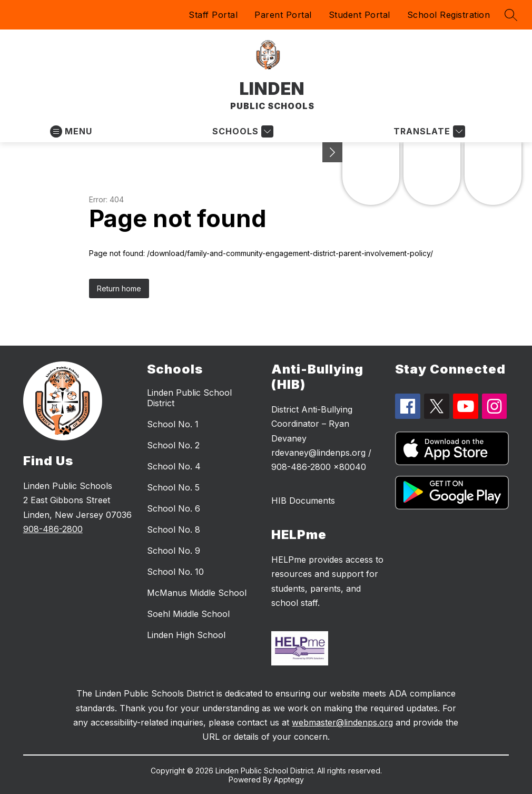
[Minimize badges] (332, 152)
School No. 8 (174, 530)
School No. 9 (174, 551)
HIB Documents (303, 501)
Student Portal (359, 15)
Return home (119, 288)
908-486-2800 (53, 529)
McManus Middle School (197, 593)
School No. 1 (173, 424)
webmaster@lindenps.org (342, 722)
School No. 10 (175, 572)
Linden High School (186, 635)
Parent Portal (283, 15)
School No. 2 (173, 445)
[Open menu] (71, 131)
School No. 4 (174, 466)
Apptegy (289, 780)
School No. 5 (173, 487)
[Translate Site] (428, 131)
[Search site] (511, 15)
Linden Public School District (189, 398)
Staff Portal (213, 15)
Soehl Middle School (188, 614)
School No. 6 (174, 508)
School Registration (449, 15)
